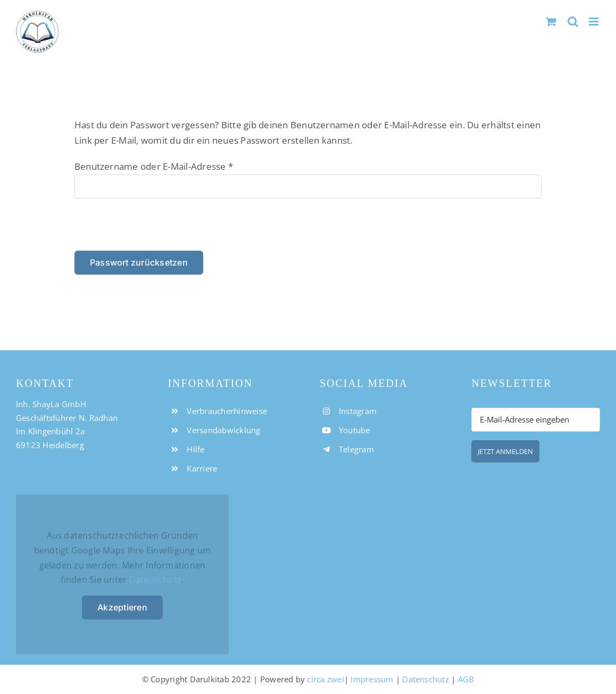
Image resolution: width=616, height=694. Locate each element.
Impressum (372, 679)
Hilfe (195, 449)
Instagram (358, 411)
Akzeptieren (122, 607)
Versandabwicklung (223, 430)
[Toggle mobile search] (573, 22)
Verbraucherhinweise (227, 411)
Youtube (355, 430)
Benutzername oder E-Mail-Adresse (154, 166)
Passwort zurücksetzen (139, 262)
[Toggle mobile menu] (594, 22)
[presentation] (147, 228)
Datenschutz (156, 580)
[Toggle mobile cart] (551, 22)
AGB (466, 679)
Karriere (202, 468)
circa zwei (325, 679)
